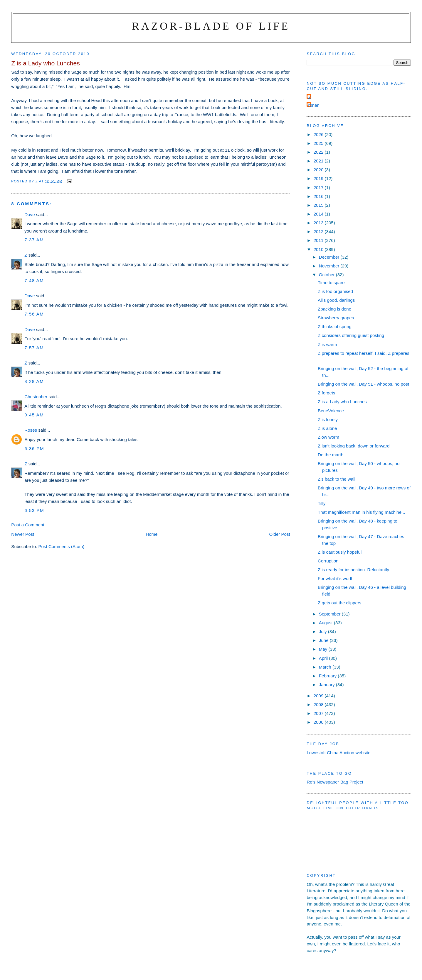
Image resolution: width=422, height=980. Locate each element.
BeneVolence (331, 411)
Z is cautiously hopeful (340, 552)
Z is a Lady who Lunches (342, 402)
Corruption (328, 561)
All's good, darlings (336, 300)
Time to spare (331, 283)
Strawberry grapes (336, 318)
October (327, 275)
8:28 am (34, 381)
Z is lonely (328, 419)
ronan (314, 105)
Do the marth (331, 455)
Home (152, 534)
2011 (319, 240)
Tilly (322, 503)
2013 (319, 223)
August (326, 623)
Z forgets (327, 393)
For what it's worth (336, 578)
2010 (319, 249)
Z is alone (327, 428)
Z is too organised (335, 291)
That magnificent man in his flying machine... (362, 512)
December (330, 257)
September (330, 614)
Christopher (36, 397)
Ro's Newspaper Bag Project (335, 782)
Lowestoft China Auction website (338, 753)
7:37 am (34, 240)
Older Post (279, 534)
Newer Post (23, 534)
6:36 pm (34, 449)
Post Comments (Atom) (62, 546)
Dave (30, 215)
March (326, 667)
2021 (319, 161)
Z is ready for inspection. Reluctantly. (354, 570)
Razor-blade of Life (211, 26)
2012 (319, 232)
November (330, 266)
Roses (31, 430)
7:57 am (34, 348)
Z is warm (327, 344)
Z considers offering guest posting (351, 335)
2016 (319, 196)
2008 (319, 705)
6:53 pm (34, 510)
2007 (319, 713)
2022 (319, 152)
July (323, 631)
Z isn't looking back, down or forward (354, 446)
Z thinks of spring (335, 327)
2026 (319, 134)
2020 (319, 170)
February (328, 676)
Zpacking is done (334, 309)
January (327, 685)
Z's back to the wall (337, 479)
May (324, 649)
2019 (319, 178)
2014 (319, 214)
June (324, 640)
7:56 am (34, 314)
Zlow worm (328, 437)
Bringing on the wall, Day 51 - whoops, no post (363, 384)
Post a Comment (28, 525)
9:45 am (34, 415)
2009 (319, 696)
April (324, 658)
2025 (319, 143)
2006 (319, 722)
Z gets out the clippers (339, 603)
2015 (319, 205)
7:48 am (34, 280)
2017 (319, 188)
